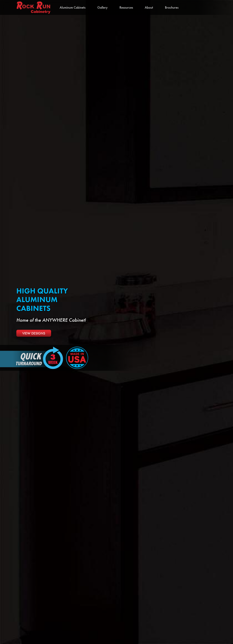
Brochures (172, 7)
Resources (126, 7)
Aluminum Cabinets (73, 7)
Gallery (102, 7)
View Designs (34, 333)
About (149, 7)
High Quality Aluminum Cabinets (42, 300)
